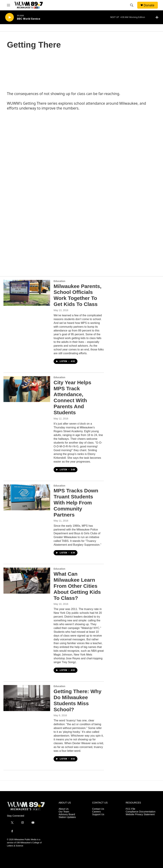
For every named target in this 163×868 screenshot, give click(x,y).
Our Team (64, 812)
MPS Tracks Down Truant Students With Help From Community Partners (76, 503)
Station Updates (67, 817)
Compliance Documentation (141, 812)
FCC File (130, 809)
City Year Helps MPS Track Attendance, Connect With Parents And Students (72, 397)
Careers (96, 812)
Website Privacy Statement (140, 814)
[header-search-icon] (132, 5)
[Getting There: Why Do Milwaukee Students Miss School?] (27, 698)
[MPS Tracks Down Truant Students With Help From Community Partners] (27, 497)
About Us (64, 809)
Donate (149, 5)
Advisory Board (67, 814)
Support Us (98, 814)
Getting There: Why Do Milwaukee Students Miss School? (78, 700)
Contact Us (98, 809)
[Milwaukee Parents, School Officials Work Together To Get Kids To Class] (27, 293)
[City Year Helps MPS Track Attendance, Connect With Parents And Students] (27, 389)
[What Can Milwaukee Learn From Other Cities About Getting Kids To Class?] (27, 581)
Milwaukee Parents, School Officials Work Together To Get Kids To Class (78, 295)
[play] (10, 17)
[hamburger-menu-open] (8, 5)
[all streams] (158, 17)
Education (59, 281)
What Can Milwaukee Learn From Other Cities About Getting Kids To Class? (77, 586)
